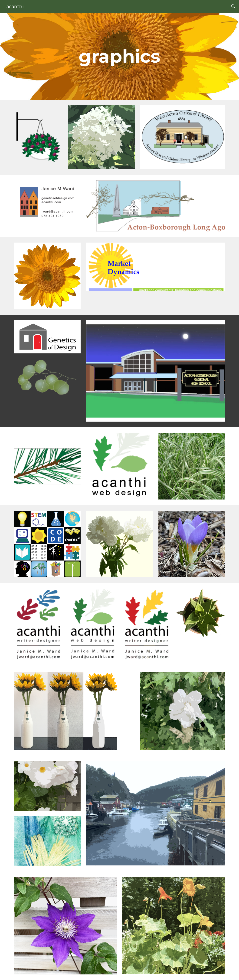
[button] (233, 6)
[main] (119, 56)
